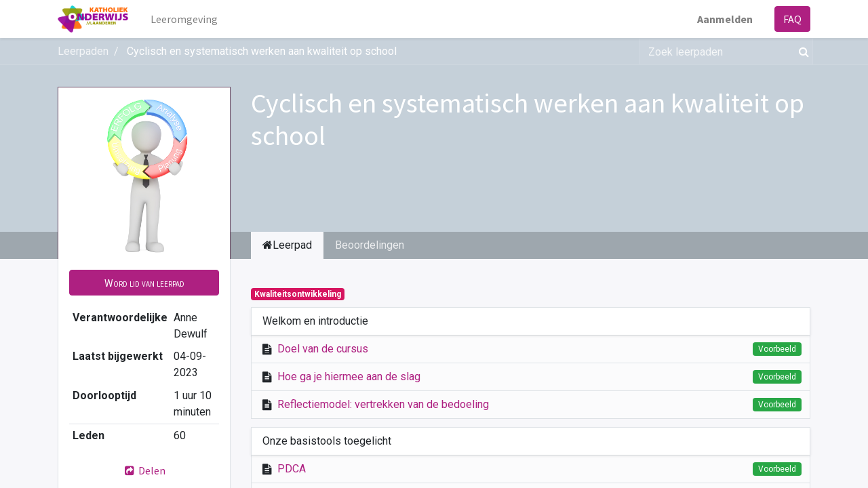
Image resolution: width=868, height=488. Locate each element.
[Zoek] (801, 52)
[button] (144, 283)
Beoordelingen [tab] (370, 245)
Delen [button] (144, 470)
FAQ (792, 19)
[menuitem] (184, 19)
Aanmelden (725, 19)
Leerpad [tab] (287, 245)
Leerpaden (83, 51)
